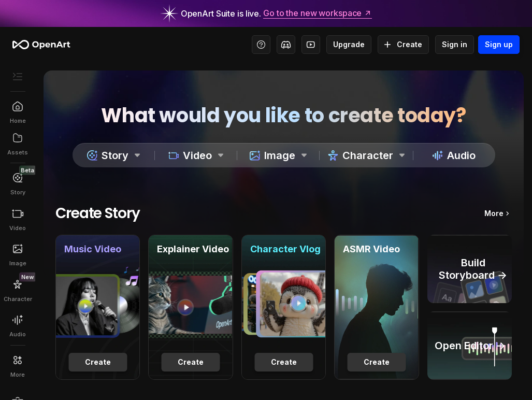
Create (403, 45)
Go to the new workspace (318, 13)
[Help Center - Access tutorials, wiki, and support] (261, 45)
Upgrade (349, 45)
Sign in (455, 45)
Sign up (499, 45)
